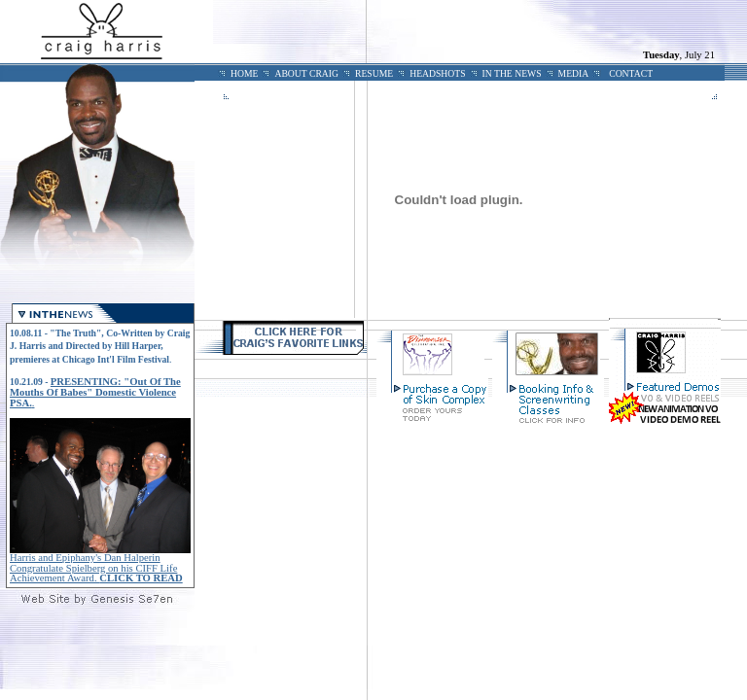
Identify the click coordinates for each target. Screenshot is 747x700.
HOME (244, 73)
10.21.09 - (30, 382)
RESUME (374, 73)
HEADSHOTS (437, 73)
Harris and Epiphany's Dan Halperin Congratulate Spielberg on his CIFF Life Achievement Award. (96, 568)
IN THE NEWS (512, 73)
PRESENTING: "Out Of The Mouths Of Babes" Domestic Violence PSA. (95, 392)
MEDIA (574, 73)
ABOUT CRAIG (306, 73)
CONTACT (631, 73)
